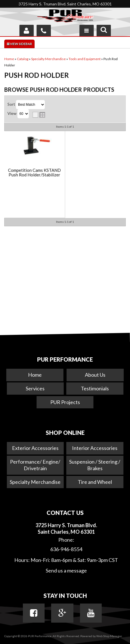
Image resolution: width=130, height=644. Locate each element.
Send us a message (66, 570)
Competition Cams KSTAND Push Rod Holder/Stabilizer (34, 173)
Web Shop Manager (109, 636)
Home (35, 375)
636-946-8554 (66, 549)
